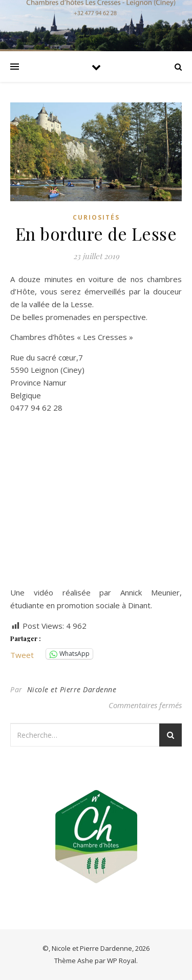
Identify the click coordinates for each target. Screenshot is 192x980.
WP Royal (122, 961)
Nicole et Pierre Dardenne (72, 689)
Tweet (22, 654)
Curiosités (96, 217)
